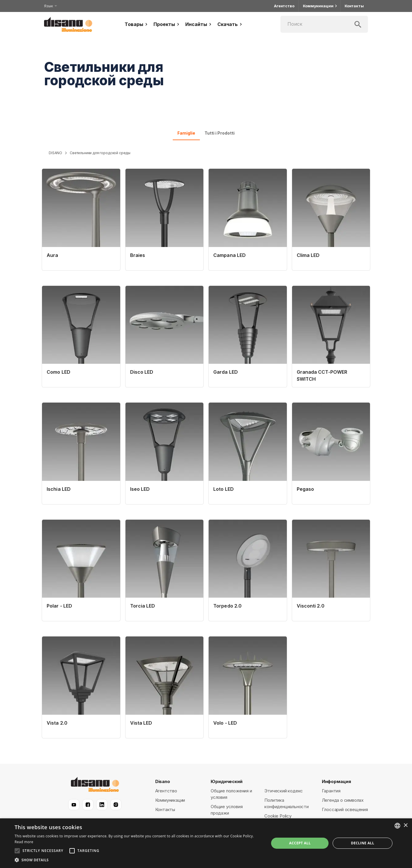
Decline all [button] (363, 843)
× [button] (405, 826)
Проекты (167, 24)
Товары (137, 24)
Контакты (354, 6)
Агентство (284, 6)
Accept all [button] (300, 843)
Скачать (230, 24)
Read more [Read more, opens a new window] (24, 842)
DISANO (55, 153)
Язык (50, 6)
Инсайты (199, 24)
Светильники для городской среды (100, 153)
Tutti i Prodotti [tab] (220, 133)
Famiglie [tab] (186, 133)
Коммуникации (320, 6)
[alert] (206, 843)
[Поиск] (324, 24)
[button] (138, 860)
